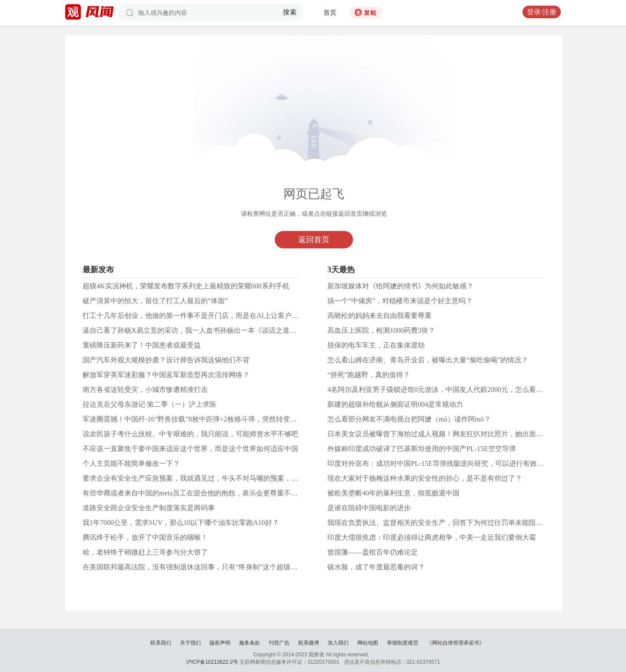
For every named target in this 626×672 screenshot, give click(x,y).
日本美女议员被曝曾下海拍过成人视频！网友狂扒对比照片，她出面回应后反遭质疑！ (460, 434)
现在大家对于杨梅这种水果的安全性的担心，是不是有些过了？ (425, 478)
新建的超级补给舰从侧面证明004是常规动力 (395, 404)
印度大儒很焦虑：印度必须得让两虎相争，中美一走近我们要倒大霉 (432, 537)
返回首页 (314, 240)
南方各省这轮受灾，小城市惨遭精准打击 (145, 389)
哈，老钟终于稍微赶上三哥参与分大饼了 (145, 552)
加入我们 (338, 643)
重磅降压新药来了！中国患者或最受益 (142, 345)
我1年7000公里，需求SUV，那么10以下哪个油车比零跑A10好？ (181, 523)
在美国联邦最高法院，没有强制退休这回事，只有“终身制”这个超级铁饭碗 (197, 567)
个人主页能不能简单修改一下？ (131, 463)
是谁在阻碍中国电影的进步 (369, 508)
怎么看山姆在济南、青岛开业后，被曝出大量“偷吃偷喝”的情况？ (428, 360)
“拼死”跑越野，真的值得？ (369, 375)
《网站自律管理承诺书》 (456, 643)
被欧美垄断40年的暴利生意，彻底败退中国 (393, 493)
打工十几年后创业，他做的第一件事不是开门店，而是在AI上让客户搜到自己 (201, 316)
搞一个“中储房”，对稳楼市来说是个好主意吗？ (400, 301)
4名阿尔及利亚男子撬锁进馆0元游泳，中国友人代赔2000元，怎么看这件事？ (446, 389)
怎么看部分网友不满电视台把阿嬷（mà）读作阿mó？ (409, 419)
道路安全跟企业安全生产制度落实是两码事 (149, 508)
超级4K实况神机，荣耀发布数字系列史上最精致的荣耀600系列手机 (186, 286)
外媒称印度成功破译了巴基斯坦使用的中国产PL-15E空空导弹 (422, 449)
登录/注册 (542, 12)
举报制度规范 (403, 643)
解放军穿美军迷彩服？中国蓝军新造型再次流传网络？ (166, 375)
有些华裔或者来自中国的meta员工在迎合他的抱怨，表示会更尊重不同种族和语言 (208, 493)
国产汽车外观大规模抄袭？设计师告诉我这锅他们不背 (166, 360)
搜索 (290, 12)
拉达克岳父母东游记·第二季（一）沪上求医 (150, 404)
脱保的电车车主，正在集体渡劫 (376, 345)
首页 (330, 13)
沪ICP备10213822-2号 (212, 662)
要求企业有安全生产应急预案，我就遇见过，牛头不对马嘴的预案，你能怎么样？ (208, 478)
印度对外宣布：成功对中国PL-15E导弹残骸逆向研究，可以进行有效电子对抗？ (450, 463)
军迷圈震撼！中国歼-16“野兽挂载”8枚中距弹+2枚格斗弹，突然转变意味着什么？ (207, 419)
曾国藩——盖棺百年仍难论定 (373, 552)
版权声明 (220, 643)
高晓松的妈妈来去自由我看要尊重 (380, 316)
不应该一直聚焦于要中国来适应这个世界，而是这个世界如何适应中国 (190, 449)
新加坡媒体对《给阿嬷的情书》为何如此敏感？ (400, 286)
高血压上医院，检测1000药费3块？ (381, 330)
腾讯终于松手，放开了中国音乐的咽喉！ (145, 537)
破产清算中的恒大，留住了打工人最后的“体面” (155, 301)
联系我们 (161, 643)
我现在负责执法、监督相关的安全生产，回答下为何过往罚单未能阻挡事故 (442, 523)
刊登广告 (279, 643)
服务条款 (250, 643)
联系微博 (309, 643)
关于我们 (190, 643)
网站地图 (368, 643)
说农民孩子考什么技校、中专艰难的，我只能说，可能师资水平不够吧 (190, 434)
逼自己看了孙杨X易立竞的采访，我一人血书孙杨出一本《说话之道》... (192, 330)
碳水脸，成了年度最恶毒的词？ (376, 567)
